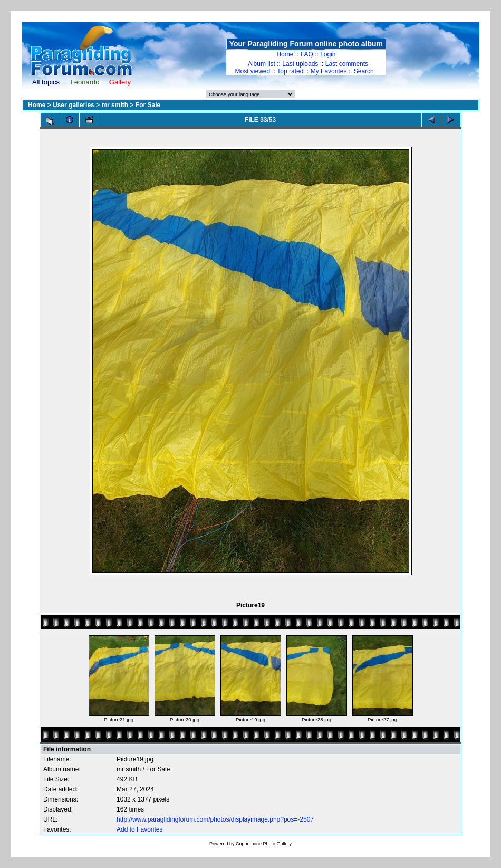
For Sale (148, 105)
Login (328, 54)
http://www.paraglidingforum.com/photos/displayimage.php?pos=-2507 (215, 819)
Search (364, 71)
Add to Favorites (139, 829)
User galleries (74, 105)
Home (285, 54)
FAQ (307, 54)
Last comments (347, 64)
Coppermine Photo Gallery (264, 844)
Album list (262, 64)
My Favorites (329, 71)
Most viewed (253, 71)
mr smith (115, 105)
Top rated (290, 71)
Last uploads (300, 64)
